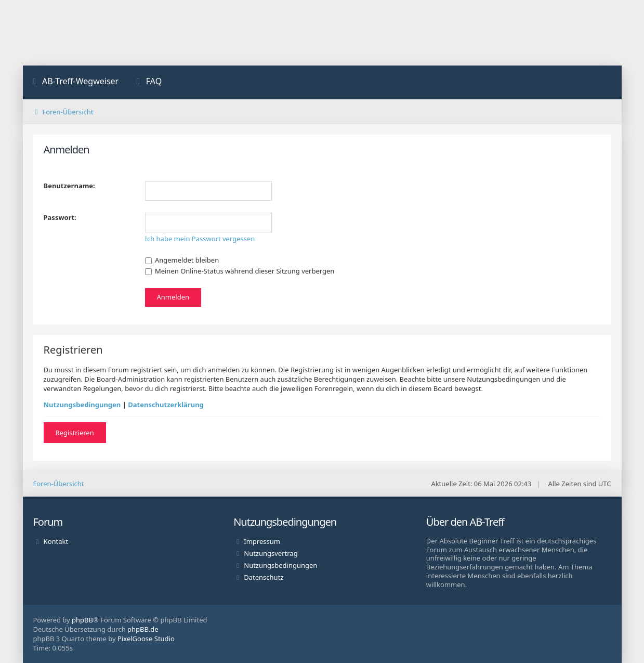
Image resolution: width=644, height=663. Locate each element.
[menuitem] (75, 82)
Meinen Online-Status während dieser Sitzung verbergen (240, 271)
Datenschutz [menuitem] (264, 577)
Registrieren (75, 433)
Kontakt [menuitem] (56, 541)
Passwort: (60, 217)
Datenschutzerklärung (166, 405)
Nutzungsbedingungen (82, 405)
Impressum (262, 541)
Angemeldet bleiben (182, 260)
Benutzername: (69, 186)
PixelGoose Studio (146, 639)
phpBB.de (143, 629)
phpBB (82, 620)
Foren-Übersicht (59, 484)
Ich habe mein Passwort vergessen (200, 239)
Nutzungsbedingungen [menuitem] (280, 565)
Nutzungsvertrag (271, 553)
